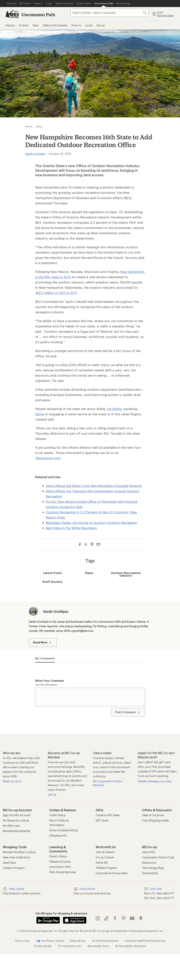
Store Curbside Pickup (64, 830)
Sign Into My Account (17, 815)
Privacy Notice (78, 941)
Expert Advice (58, 856)
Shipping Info (58, 835)
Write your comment (50, 681)
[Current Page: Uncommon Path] (104, 4)
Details (142, 781)
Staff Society (52, 582)
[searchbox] (110, 13)
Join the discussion (46, 685)
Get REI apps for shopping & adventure (61, 913)
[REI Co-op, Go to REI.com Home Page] (12, 14)
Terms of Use (22, 941)
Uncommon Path (38, 14)
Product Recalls (43, 946)
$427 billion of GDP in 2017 (56, 293)
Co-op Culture (105, 857)
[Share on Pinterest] (92, 544)
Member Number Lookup (19, 852)
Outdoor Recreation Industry (126, 574)
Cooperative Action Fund (158, 857)
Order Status (57, 815)
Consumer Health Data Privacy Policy (145, 941)
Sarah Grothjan (35, 154)
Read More (43, 643)
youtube (132, 918)
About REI (149, 852)
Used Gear (9, 863)
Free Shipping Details (155, 820)
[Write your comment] (90, 697)
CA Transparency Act (70, 946)
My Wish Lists (11, 826)
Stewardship (150, 873)
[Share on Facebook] (80, 544)
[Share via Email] (98, 544)
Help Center (14, 889)
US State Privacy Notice (105, 941)
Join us (52, 794)
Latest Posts (53, 573)
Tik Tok (106, 918)
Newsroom (149, 863)
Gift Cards (102, 820)
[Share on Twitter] (86, 545)
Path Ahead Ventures (63, 872)
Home (29, 126)
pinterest (124, 918)
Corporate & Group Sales (112, 873)
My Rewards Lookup (16, 820)
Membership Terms (98, 946)
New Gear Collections (17, 857)
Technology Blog (153, 868)
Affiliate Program (106, 868)
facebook (115, 918)
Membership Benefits (17, 831)
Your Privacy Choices (50, 941)
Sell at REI (102, 863)
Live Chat (153, 889)
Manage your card (160, 781)
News (89, 573)
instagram (98, 918)
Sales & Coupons (153, 815)
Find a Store (84, 889)
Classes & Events (60, 861)
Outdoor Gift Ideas (108, 815)
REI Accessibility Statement (131, 946)
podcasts (141, 918)
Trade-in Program (14, 868)
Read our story (12, 781)
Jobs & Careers (105, 852)
